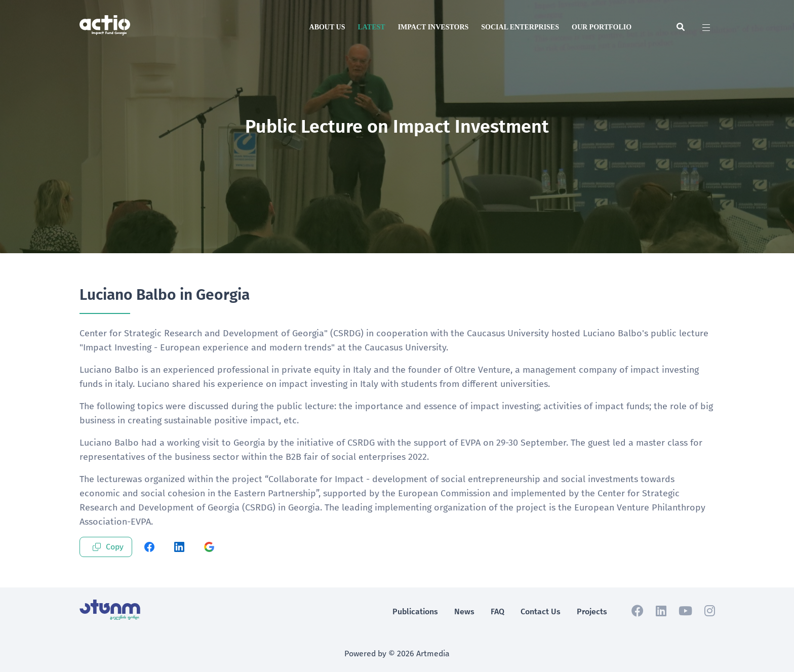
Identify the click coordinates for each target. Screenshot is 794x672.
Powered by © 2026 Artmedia (397, 654)
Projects (592, 611)
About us (327, 27)
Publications (415, 611)
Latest (371, 27)
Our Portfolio (602, 27)
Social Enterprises (520, 27)
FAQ (498, 611)
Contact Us (541, 611)
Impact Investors (433, 27)
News (464, 611)
